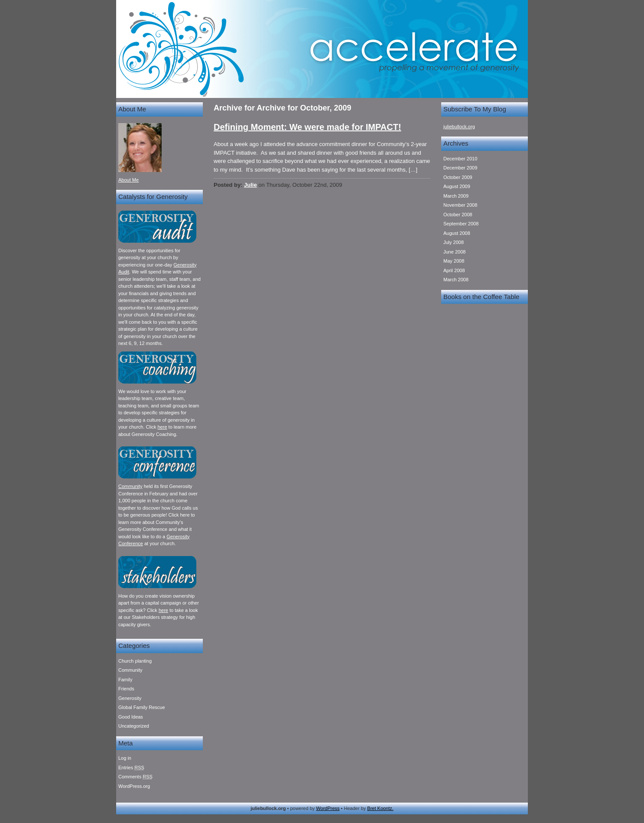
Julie (250, 185)
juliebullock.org (459, 127)
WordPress (328, 808)
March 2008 (456, 280)
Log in (125, 758)
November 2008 (460, 205)
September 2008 (461, 224)
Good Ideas (131, 717)
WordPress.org (134, 786)
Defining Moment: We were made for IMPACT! (307, 127)
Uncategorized (134, 726)
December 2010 (460, 159)
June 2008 (454, 252)
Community (130, 486)
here (162, 427)
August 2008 (457, 233)
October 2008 (458, 215)
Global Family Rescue (142, 707)
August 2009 (457, 186)
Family (125, 680)
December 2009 (460, 168)
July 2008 (454, 242)
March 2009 (456, 196)
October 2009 (458, 177)
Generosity (130, 698)
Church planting (135, 661)
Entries (131, 768)
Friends (126, 689)
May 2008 (454, 261)
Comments (135, 777)
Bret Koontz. (380, 808)
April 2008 (454, 270)
